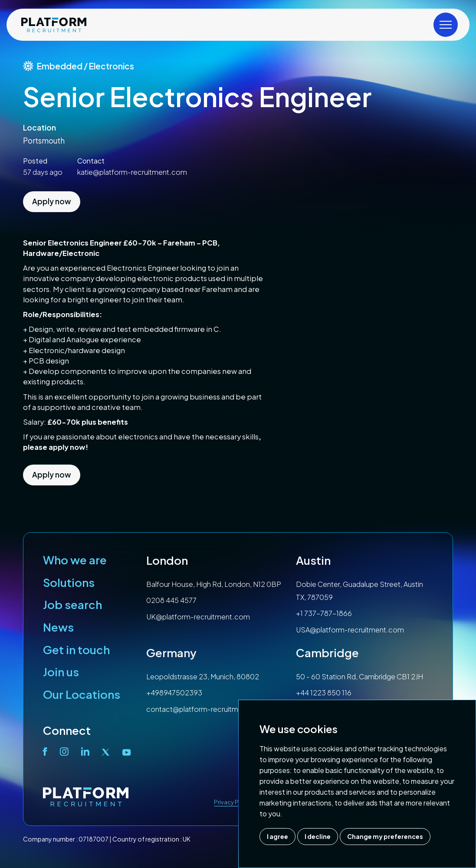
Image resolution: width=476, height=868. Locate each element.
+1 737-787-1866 (324, 613)
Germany (171, 653)
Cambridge (327, 653)
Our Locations (82, 694)
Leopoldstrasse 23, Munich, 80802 (203, 676)
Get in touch (76, 650)
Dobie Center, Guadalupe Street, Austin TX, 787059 (359, 591)
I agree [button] (277, 836)
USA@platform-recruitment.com (350, 630)
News (58, 627)
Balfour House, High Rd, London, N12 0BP (214, 584)
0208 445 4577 (171, 600)
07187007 (94, 839)
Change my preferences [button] (385, 836)
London (167, 560)
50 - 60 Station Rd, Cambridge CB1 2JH (359, 676)
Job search (72, 604)
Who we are (75, 560)
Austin (313, 560)
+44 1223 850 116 (324, 693)
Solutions (69, 582)
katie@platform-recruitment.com (132, 172)
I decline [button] (318, 836)
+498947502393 (174, 693)
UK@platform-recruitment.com (198, 617)
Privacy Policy (233, 802)
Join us (61, 672)
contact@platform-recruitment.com (207, 709)
